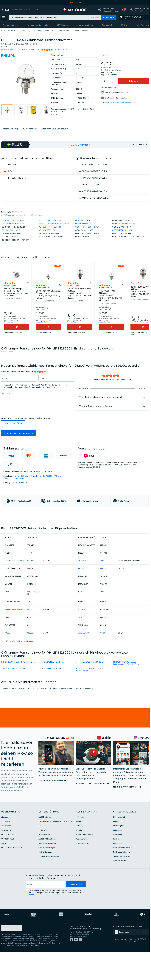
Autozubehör (88, 25)
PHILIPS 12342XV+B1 (85, 718)
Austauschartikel (82, 869)
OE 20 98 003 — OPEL (48, 234)
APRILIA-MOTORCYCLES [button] (94, 168)
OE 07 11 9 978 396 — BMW (87, 231)
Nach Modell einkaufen (122, 882)
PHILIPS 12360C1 (66, 718)
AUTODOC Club (45, 847)
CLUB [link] (80, 3)
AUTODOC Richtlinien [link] (47, 869)
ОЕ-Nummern (29, 132)
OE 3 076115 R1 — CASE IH (50, 224)
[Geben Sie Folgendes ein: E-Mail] (56, 391)
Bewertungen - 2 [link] (105, 299)
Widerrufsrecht (44, 865)
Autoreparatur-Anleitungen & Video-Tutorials (56, 852)
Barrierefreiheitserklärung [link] (49, 886)
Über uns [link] (5, 847)
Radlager (117, 869)
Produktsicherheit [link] (83, 873)
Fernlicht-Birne (51, 30)
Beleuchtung (37, 30)
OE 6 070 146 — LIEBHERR (50, 231)
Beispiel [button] (94, 17)
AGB (40, 856)
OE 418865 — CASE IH (85, 224)
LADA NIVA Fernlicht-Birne (50, 698)
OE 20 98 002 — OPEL (11, 234)
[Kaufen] (17, 339)
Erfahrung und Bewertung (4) (56, 132)
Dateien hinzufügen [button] (13, 435)
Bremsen (145, 25)
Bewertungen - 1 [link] (11, 297)
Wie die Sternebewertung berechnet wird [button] (100, 410)
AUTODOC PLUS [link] (8, 869)
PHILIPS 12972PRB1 (49, 718)
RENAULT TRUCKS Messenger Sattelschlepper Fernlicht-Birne (126, 693)
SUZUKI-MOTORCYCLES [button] (94, 194)
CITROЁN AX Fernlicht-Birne (13, 698)
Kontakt (24, 495)
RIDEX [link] (3, 873)
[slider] (40, 384)
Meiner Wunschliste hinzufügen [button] (117, 90)
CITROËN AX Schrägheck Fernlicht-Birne (18, 692)
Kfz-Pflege (117, 873)
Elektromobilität (119, 847)
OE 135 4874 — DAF (84, 228)
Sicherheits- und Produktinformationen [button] (116, 101)
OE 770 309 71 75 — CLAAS (13, 228)
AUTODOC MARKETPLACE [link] (12, 878)
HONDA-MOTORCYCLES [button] (94, 181)
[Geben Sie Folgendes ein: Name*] (19, 391)
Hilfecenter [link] (80, 847)
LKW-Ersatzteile (12, 25)
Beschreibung (10, 132)
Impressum (5, 852)
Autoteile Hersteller (121, 891)
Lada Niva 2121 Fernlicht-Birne (51, 692)
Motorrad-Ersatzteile (39, 25)
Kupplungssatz (119, 860)
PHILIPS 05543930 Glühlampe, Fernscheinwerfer (111, 307)
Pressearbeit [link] (6, 860)
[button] (108, 10)
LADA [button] (10, 174)
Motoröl (109, 25)
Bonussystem (6, 856)
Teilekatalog (25, 30)
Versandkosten (112, 72)
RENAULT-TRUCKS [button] (16, 181)
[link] (20, 10)
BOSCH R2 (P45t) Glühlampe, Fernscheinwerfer (48, 306)
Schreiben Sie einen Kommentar (19, 445)
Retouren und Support (84, 865)
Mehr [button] (53, 399)
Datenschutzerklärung (47, 873)
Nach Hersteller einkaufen (123, 878)
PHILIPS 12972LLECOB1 (29, 718)
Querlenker (118, 865)
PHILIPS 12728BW (9, 718)
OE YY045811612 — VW (122, 234)
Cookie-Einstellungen (47, 878)
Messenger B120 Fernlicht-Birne (89, 692)
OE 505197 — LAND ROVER (124, 228)
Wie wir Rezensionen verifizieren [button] (96, 418)
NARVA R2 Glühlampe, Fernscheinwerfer (17, 304)
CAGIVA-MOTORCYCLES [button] (94, 174)
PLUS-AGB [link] (43, 860)
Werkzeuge (65, 25)
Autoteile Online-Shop (10, 30)
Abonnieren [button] (76, 914)
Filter (127, 25)
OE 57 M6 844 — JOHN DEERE (15, 224)
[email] (45, 915)
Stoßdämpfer (118, 856)
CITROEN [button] (11, 168)
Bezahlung (80, 852)
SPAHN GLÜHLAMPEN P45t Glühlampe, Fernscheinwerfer (80, 305)
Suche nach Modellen (122, 886)
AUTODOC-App (7, 865)
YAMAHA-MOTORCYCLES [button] (95, 201)
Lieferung (80, 856)
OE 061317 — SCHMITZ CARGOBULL (54, 228)
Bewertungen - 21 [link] (43, 299)
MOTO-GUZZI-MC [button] (91, 188)
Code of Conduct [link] (45, 882)
